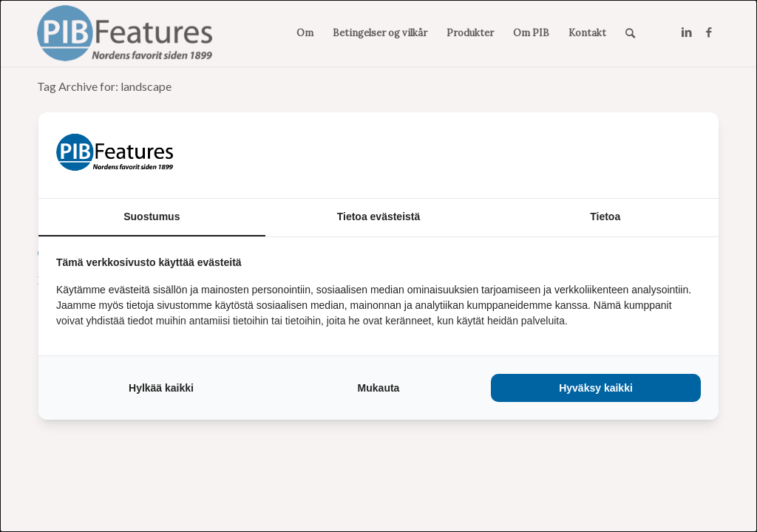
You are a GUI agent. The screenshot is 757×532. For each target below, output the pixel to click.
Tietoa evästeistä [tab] (379, 216)
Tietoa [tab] (605, 216)
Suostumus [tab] (152, 216)
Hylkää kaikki (161, 388)
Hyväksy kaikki (596, 388)
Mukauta (379, 388)
